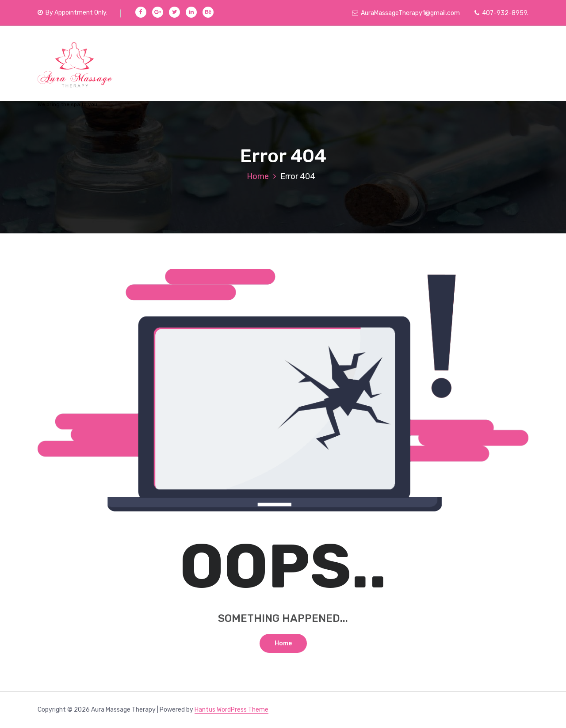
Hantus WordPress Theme (231, 710)
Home (258, 176)
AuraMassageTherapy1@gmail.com (406, 13)
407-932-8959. (501, 13)
